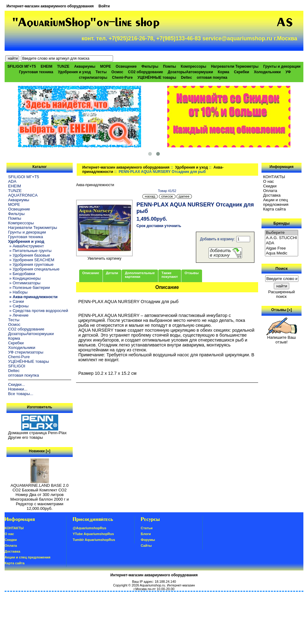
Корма (223, 72)
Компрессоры (194, 66)
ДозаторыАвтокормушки (190, 72)
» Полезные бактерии (29, 288)
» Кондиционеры (24, 278)
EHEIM (47, 66)
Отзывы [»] (281, 310)
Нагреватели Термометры (235, 66)
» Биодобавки (21, 274)
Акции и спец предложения (276, 202)
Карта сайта (274, 209)
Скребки (242, 72)
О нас (268, 181)
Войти (104, 6)
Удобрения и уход (191, 167)
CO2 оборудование (146, 72)
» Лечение (18, 315)
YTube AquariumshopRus (93, 534)
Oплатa (270, 191)
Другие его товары (25, 437)
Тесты (101, 72)
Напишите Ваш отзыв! (282, 338)
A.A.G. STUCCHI (282, 238)
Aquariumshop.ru (152, 585)
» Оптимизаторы (24, 283)
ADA (12, 181)
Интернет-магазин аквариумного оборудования (50, 6)
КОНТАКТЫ (274, 177)
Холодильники (267, 72)
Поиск (282, 268)
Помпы (169, 66)
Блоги (146, 534)
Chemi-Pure (122, 78)
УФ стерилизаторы (26, 352)
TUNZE (63, 66)
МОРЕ (105, 66)
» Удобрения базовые (29, 255)
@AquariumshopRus (89, 528)
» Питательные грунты (30, 251)
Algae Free (282, 248)
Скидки (270, 186)
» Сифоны (18, 306)
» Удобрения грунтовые (31, 264)
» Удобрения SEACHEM (31, 260)
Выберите (282, 233)
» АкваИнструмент (26, 246)
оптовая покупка (212, 78)
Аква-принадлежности (95, 185)
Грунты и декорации (282, 66)
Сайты (146, 546)
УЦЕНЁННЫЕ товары (157, 78)
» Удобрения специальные (34, 269)
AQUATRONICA (23, 195)
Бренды (282, 223)
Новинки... (18, 389)
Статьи (147, 528)
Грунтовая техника (36, 72)
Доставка (272, 195)
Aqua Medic (282, 253)
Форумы (148, 540)
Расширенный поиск (282, 294)
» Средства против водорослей (38, 311)
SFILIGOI (17, 366)
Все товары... (21, 394)
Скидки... (16, 384)
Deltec (186, 78)
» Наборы (18, 292)
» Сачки (16, 301)
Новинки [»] (40, 451)
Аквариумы (85, 66)
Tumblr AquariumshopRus (94, 540)
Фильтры (150, 66)
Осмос (118, 72)
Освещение (126, 66)
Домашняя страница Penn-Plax (37, 433)
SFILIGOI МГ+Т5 (22, 66)
